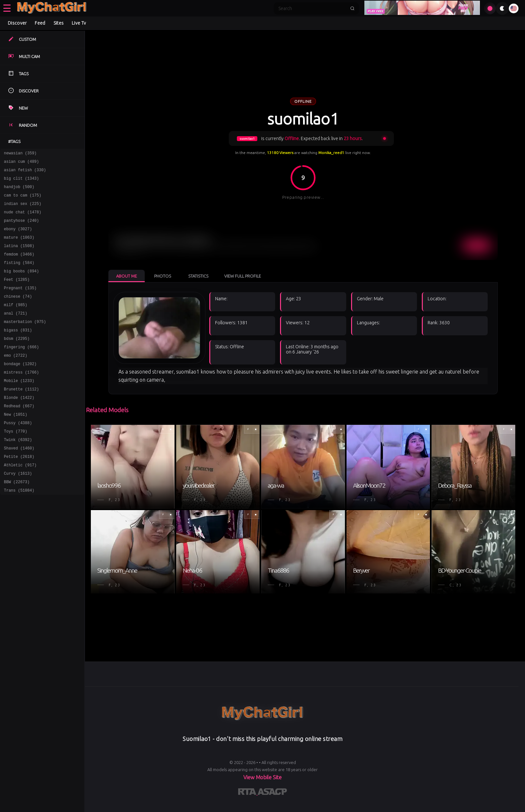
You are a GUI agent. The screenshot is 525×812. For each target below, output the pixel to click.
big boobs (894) (21, 286)
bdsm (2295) (17, 361)
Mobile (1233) (19, 408)
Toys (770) (16, 464)
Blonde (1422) (19, 427)
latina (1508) (19, 257)
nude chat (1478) (23, 220)
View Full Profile (243, 276)
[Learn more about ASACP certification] (272, 793)
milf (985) (16, 323)
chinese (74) (18, 314)
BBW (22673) (17, 521)
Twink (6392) (18, 474)
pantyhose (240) (21, 229)
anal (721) (16, 333)
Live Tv (79, 23)
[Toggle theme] (502, 8)
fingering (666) (21, 370)
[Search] (312, 8)
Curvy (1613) (18, 511)
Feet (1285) (17, 295)
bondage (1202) (20, 389)
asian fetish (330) (25, 173)
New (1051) (16, 445)
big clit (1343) (21, 182)
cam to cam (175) (23, 201)
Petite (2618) (19, 492)
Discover (17, 23)
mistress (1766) (21, 398)
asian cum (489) (21, 163)
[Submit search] (352, 8)
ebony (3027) (18, 239)
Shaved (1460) (19, 483)
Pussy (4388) (18, 455)
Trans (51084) (19, 530)
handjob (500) (19, 191)
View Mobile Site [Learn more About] (262, 777)
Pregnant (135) (20, 304)
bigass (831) (18, 351)
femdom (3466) (19, 267)
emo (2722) (16, 380)
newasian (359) (20, 154)
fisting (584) (19, 276)
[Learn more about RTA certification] (248, 793)
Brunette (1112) (21, 417)
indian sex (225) (23, 210)
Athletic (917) (20, 502)
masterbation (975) (25, 342)
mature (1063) (19, 248)
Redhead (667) (19, 436)
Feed (40, 23)
